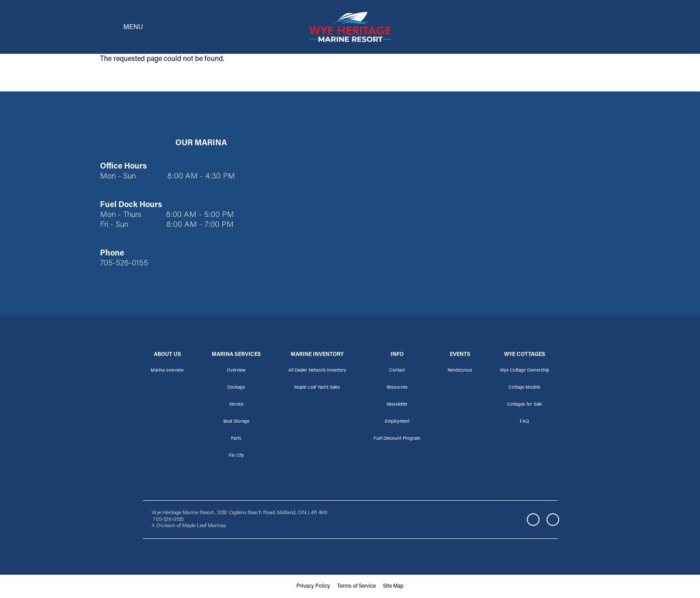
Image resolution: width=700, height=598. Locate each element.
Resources (397, 388)
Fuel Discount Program (397, 439)
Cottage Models (524, 388)
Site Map (393, 586)
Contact (397, 371)
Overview (236, 371)
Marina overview (167, 371)
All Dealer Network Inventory (317, 371)
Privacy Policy (313, 586)
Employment (397, 422)
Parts (236, 439)
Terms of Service (357, 586)
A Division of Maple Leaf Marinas (189, 526)
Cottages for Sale (524, 405)
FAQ (524, 422)
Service (236, 405)
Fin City (236, 456)
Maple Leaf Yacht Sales (317, 388)
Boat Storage (236, 422)
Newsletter (397, 405)
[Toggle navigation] (119, 27)
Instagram (553, 520)
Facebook (533, 520)
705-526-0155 (124, 264)
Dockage (236, 388)
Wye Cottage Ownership (525, 371)
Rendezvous (460, 371)
